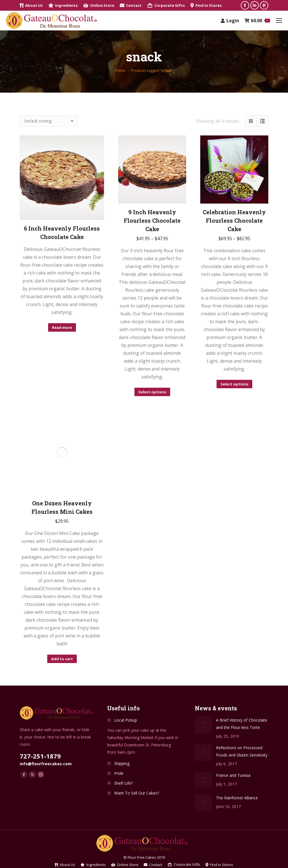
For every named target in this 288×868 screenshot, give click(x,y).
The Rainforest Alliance (237, 798)
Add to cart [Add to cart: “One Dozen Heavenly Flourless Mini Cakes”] (62, 659)
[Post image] (203, 725)
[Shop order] (49, 121)
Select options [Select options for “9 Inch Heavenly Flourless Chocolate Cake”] (152, 392)
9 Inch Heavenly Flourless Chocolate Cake (152, 220)
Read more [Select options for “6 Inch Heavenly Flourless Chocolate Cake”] (62, 327)
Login (230, 21)
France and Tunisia (233, 775)
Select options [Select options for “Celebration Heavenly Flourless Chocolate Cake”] (234, 384)
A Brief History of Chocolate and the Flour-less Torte (242, 724)
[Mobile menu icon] (279, 21)
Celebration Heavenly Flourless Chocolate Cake (234, 220)
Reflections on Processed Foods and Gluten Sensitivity (242, 751)
